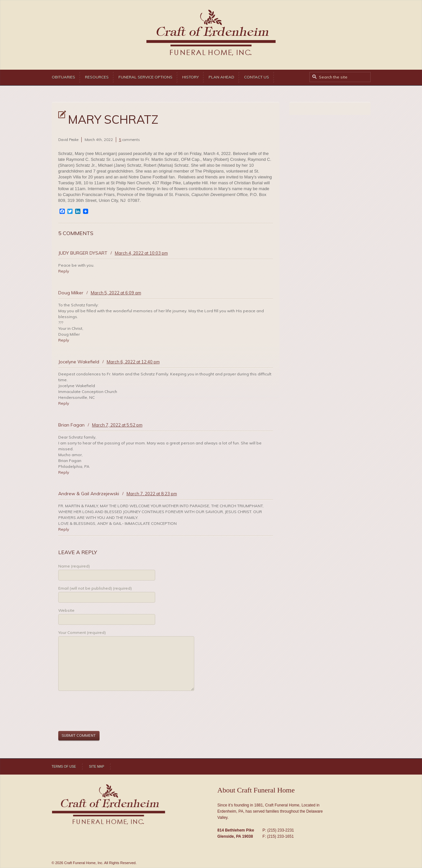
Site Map (97, 767)
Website (66, 610)
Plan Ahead (221, 77)
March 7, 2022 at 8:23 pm (152, 494)
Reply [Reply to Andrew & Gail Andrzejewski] (64, 529)
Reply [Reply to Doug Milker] (64, 340)
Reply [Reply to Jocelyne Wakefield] (64, 403)
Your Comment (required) (82, 632)
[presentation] (108, 712)
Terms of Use (64, 767)
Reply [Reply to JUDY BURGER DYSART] (64, 271)
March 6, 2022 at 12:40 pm (133, 362)
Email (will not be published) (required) (95, 588)
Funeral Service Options (145, 77)
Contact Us (257, 77)
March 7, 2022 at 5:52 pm (117, 425)
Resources (97, 77)
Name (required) (74, 566)
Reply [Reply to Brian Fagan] (64, 472)
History (191, 77)
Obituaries (63, 77)
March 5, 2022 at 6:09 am (116, 293)
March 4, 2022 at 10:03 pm (141, 253)
